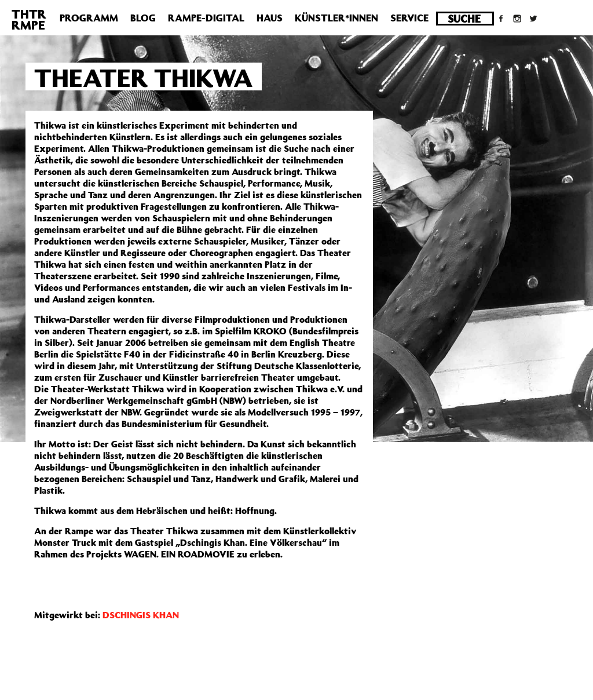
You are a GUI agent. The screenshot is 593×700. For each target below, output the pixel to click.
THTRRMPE (29, 19)
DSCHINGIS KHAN (141, 615)
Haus (270, 18)
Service (409, 18)
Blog (143, 18)
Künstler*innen (336, 18)
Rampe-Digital (206, 18)
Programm (89, 18)
